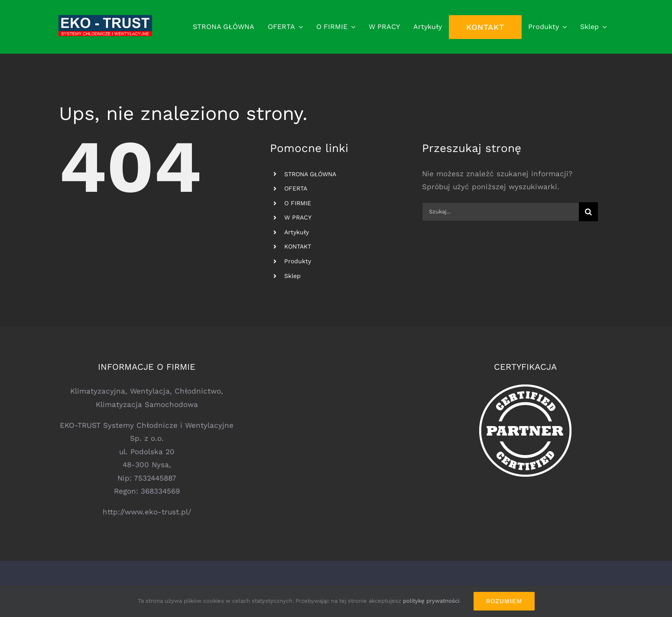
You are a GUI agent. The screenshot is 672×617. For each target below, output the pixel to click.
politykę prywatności (431, 601)
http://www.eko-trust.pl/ (147, 512)
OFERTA (296, 188)
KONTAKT (298, 246)
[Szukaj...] (501, 212)
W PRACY (298, 217)
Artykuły (297, 232)
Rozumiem (504, 601)
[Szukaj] (588, 212)
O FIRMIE (298, 203)
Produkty (298, 261)
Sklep (292, 276)
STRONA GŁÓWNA (310, 174)
